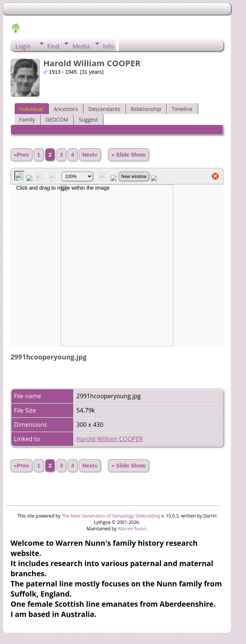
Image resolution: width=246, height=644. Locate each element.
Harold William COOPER (110, 439)
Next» (90, 155)
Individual (31, 109)
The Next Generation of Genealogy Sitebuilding (111, 516)
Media (81, 46)
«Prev (21, 155)
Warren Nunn (132, 529)
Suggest (88, 120)
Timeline (182, 109)
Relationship (146, 109)
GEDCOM (57, 120)
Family (27, 120)
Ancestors (66, 109)
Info (109, 46)
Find (53, 46)
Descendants (104, 109)
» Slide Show (128, 155)
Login (23, 46)
